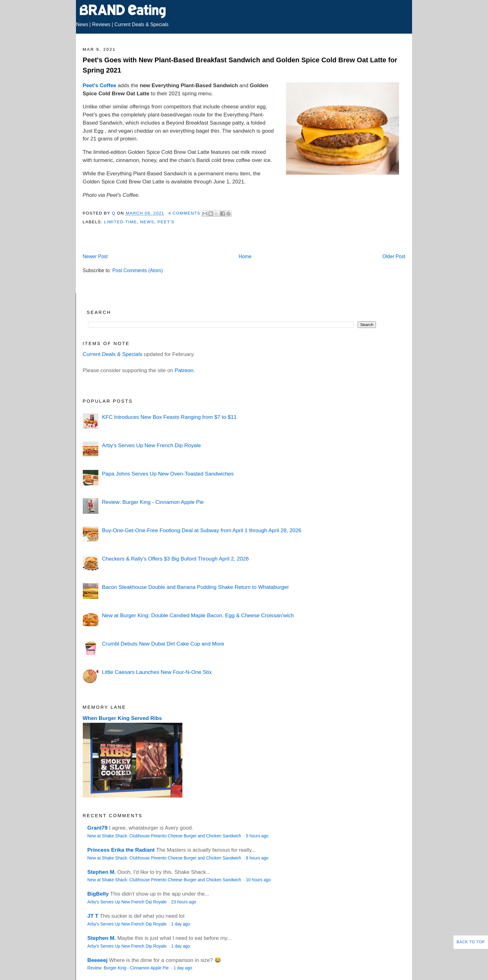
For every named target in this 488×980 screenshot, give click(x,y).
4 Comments (184, 213)
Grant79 (98, 828)
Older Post (394, 256)
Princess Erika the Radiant (121, 850)
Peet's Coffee (100, 85)
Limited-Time (120, 222)
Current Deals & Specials (141, 24)
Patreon (184, 370)
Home (245, 256)
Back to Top (471, 942)
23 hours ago (184, 902)
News (82, 24)
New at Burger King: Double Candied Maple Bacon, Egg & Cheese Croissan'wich (198, 615)
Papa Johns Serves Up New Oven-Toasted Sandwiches (168, 474)
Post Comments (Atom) (138, 270)
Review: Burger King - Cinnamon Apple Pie (153, 502)
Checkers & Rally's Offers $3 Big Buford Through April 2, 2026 (175, 559)
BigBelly (98, 894)
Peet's (166, 222)
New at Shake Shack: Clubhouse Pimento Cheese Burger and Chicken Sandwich (165, 836)
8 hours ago (257, 858)
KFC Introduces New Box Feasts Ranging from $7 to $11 (169, 417)
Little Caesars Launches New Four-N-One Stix (157, 672)
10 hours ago (258, 880)
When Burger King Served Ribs (122, 718)
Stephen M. (102, 872)
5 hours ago (257, 836)
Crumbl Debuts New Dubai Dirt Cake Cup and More (163, 644)
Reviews (101, 24)
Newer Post (95, 256)
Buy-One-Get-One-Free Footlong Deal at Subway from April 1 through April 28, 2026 (202, 530)
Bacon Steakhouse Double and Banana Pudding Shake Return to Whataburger (195, 587)
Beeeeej (98, 960)
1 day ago (181, 924)
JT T (93, 916)
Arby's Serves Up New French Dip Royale (151, 445)
